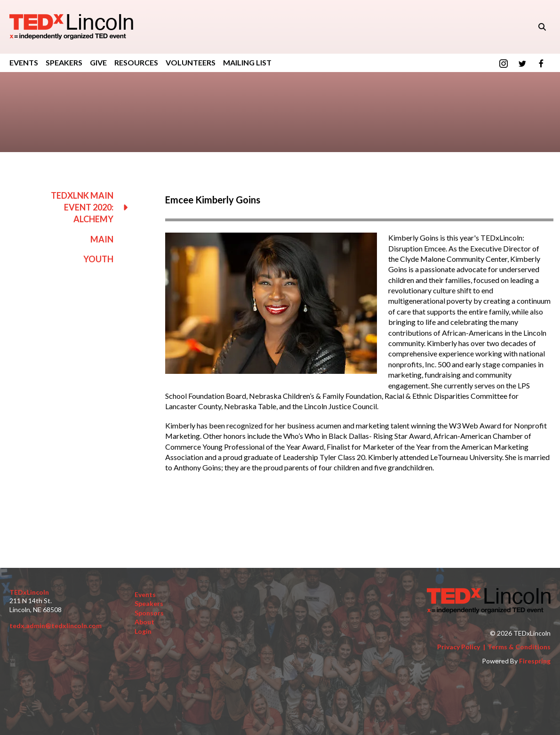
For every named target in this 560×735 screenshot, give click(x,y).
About (144, 622)
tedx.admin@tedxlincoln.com (56, 626)
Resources (136, 62)
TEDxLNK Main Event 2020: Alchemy (94, 208)
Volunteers (191, 62)
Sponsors (149, 613)
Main (102, 239)
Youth (98, 259)
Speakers (64, 62)
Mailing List (247, 62)
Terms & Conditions (519, 647)
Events (24, 62)
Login (143, 631)
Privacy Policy (459, 647)
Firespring (535, 661)
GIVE (98, 62)
